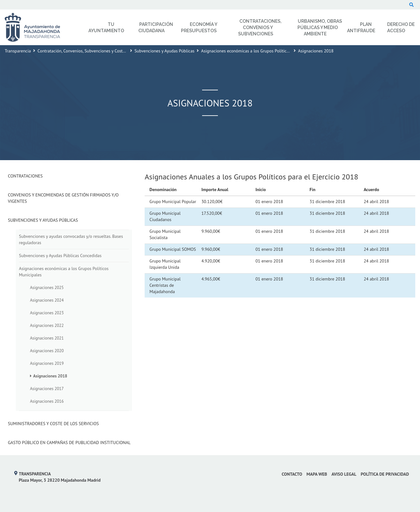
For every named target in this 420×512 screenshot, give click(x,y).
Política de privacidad (385, 474)
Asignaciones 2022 (47, 325)
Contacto (292, 474)
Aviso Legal (344, 474)
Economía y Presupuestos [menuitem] (199, 27)
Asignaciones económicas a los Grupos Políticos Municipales (258, 51)
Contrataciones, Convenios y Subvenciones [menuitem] (260, 27)
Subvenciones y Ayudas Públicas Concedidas (60, 256)
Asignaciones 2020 (47, 351)
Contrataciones (25, 176)
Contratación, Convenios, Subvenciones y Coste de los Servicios (96, 51)
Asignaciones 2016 (47, 401)
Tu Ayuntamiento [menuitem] (106, 27)
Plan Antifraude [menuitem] (361, 27)
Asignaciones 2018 (50, 376)
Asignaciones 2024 (47, 300)
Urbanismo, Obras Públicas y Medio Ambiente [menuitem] (320, 27)
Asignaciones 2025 (47, 287)
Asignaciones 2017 (47, 389)
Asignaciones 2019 (47, 363)
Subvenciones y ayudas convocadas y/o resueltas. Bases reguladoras (71, 239)
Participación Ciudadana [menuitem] (156, 27)
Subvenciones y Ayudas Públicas (165, 51)
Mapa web (317, 474)
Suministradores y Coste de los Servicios (53, 424)
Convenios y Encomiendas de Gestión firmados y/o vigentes (63, 198)
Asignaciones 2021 (47, 338)
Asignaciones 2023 (47, 313)
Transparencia (18, 51)
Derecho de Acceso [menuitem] (401, 27)
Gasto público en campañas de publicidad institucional (69, 443)
